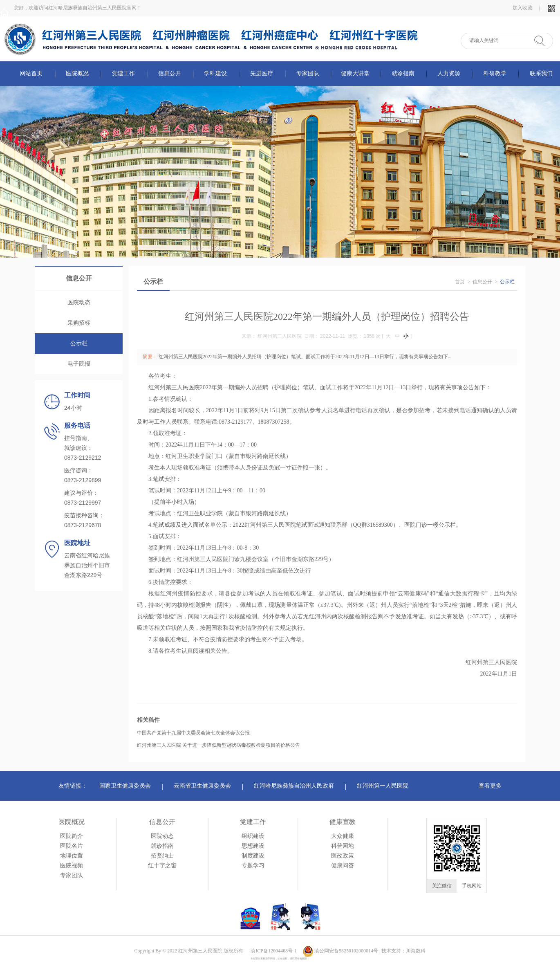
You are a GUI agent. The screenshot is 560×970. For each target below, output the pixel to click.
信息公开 (170, 73)
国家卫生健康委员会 (125, 786)
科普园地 (343, 846)
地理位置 (72, 856)
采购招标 (79, 323)
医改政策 (343, 856)
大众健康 (343, 836)
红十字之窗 (162, 866)
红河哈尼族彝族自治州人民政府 (294, 786)
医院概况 (77, 73)
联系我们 (541, 73)
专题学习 (253, 866)
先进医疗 (262, 73)
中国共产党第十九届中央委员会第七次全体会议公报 (193, 733)
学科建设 (215, 73)
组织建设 (253, 836)
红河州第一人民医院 (383, 786)
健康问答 (343, 866)
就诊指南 (403, 73)
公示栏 (79, 343)
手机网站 (472, 886)
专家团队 (308, 73)
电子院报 (79, 364)
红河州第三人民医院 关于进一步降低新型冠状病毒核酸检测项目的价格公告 (218, 745)
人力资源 (449, 73)
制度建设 (253, 856)
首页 (460, 282)
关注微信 (442, 886)
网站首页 (31, 73)
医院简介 (72, 836)
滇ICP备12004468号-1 (274, 951)
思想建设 (253, 846)
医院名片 (72, 846)
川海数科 (416, 951)
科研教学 (495, 73)
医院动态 (79, 302)
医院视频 (72, 866)
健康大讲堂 (355, 73)
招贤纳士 (162, 856)
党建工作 (123, 73)
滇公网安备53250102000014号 (346, 951)
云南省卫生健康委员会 (202, 786)
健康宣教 (343, 822)
